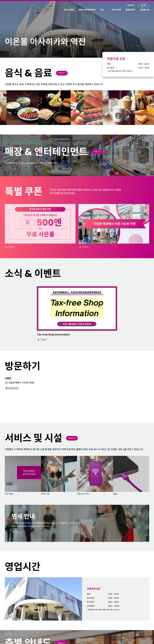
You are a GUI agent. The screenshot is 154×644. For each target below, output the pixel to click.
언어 (144, 5)
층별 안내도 (130, 10)
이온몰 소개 (145, 10)
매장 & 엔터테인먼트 (87, 10)
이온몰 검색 (131, 5)
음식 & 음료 (69, 10)
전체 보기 (62, 73)
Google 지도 (12, 388)
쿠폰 (103, 10)
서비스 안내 (116, 10)
